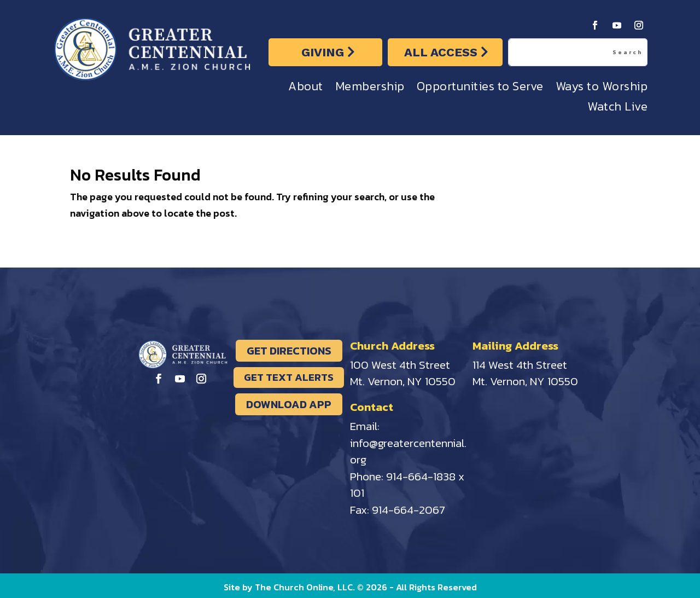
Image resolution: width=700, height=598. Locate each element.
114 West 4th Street (520, 365)
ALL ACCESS (441, 52)
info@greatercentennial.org (408, 451)
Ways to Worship (602, 89)
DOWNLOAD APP (289, 404)
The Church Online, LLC (304, 587)
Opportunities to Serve (480, 89)
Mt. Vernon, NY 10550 (403, 381)
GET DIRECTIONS (289, 351)
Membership (370, 89)
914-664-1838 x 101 (407, 485)
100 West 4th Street (400, 365)
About (306, 89)
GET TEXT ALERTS (289, 377)
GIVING (323, 52)
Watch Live (617, 109)
